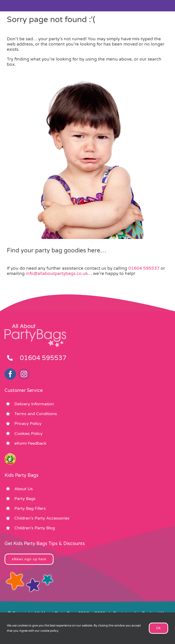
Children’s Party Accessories (42, 518)
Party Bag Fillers (30, 508)
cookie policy (49, 631)
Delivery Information (34, 404)
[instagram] (24, 374)
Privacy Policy (28, 423)
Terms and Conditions (36, 414)
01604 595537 (144, 268)
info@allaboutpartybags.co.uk (57, 274)
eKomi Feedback (30, 443)
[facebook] (10, 374)
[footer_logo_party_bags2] (35, 326)
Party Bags (25, 499)
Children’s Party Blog (35, 528)
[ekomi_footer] (10, 455)
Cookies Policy (28, 434)
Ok (158, 628)
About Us (24, 489)
